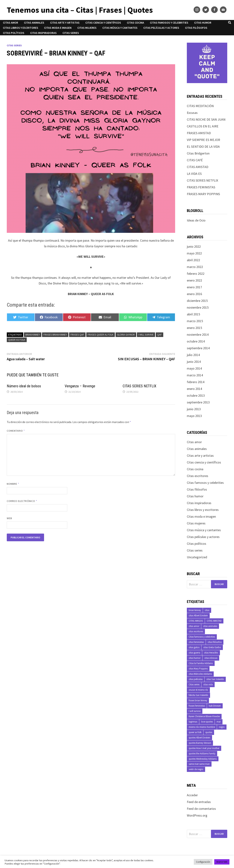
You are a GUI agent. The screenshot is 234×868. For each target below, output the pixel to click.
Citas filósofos (196, 28)
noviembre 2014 (198, 335)
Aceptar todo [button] (222, 862)
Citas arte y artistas (65, 23)
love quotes (207, 722)
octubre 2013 (196, 395)
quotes (209, 732)
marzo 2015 (195, 321)
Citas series (71, 33)
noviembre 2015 (198, 307)
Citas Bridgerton (198, 153)
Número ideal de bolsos (24, 386)
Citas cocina (135, 23)
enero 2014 (194, 389)
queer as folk (17, 340)
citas (207, 610)
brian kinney (33, 335)
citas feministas (196, 642)
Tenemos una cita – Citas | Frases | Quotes (80, 10)
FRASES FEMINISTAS (201, 187)
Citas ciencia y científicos (103, 23)
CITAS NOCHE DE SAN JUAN (206, 119)
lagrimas (193, 722)
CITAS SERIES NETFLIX (139, 386)
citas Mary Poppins (198, 669)
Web (9, 518)
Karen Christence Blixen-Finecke (204, 716)
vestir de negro (196, 769)
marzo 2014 (195, 375)
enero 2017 (194, 287)
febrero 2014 (196, 382)
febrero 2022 (196, 274)
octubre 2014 (196, 341)
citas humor (195, 658)
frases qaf (77, 335)
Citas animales (34, 23)
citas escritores (196, 631)
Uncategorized (197, 557)
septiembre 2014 (198, 348)
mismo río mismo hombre (202, 727)
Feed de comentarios (201, 809)
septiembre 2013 (198, 402)
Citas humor (203, 23)
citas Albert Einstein (198, 615)
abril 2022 (193, 260)
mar (219, 722)
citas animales (210, 626)
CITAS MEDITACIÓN (200, 106)
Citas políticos (14, 33)
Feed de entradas (199, 802)
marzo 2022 (195, 267)
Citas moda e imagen (58, 28)
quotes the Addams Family (202, 754)
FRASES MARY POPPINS (203, 194)
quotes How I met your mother (204, 748)
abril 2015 (193, 314)
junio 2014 (194, 362)
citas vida (208, 684)
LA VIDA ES (194, 174)
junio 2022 (194, 246)
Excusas (192, 113)
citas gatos (194, 647)
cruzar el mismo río (198, 690)
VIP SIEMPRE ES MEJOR (203, 140)
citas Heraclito (211, 653)
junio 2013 (194, 409)
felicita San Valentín (198, 695)
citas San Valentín (215, 679)
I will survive (146, 335)
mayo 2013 (194, 416)
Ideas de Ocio (196, 220)
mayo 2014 (194, 368)
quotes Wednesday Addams (203, 759)
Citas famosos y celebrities (169, 23)
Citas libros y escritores (21, 28)
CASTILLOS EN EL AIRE (203, 126)
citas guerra (194, 653)
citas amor (194, 626)
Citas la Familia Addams (201, 663)
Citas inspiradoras (43, 33)
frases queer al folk (101, 335)
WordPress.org (197, 815)
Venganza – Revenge (80, 386)
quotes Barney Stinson (200, 743)
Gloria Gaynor (126, 335)
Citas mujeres (87, 28)
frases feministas (197, 706)
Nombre (13, 484)
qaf (160, 335)
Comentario (16, 431)
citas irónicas (211, 658)
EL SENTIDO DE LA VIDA (203, 147)
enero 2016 (194, 294)
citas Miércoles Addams (200, 674)
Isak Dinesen (215, 706)
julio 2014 (193, 355)
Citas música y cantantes (120, 28)
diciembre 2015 (197, 301)
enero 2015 (194, 328)
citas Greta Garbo (212, 647)
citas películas (196, 679)
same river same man (199, 764)
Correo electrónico (22, 501)
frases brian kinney (55, 335)
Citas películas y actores (161, 28)
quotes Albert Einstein (199, 738)
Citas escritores (198, 476)
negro (222, 727)
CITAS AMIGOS (196, 621)
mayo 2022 (194, 253)
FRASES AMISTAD (199, 133)
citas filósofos (215, 642)
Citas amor (11, 23)
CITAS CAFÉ (195, 160)
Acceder (192, 795)
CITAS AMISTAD (198, 167)
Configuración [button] (203, 862)
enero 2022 (194, 280)
